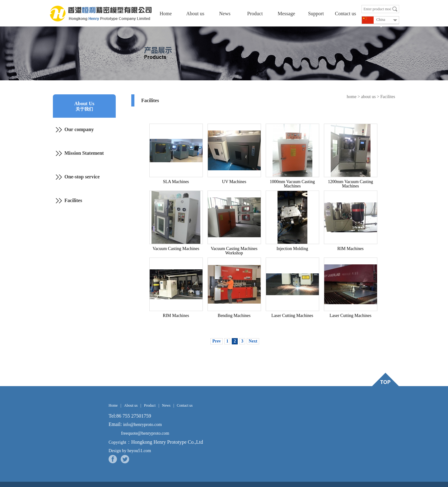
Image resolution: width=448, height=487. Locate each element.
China (374, 20)
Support (316, 14)
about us (369, 97)
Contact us (346, 14)
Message (287, 14)
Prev (217, 341)
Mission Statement (84, 153)
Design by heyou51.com (130, 451)
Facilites (73, 200)
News (225, 14)
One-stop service (82, 177)
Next (253, 341)
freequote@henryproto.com (145, 433)
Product (256, 14)
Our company (79, 129)
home (352, 97)
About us (195, 14)
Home (166, 14)
